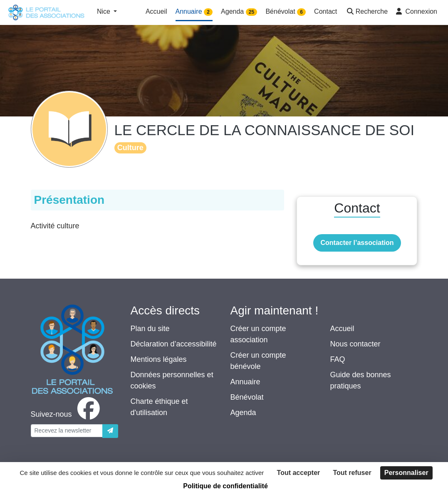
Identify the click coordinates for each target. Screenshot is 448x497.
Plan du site (150, 329)
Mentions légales (159, 359)
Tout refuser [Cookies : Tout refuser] (352, 473)
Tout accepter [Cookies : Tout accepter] (299, 473)
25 (251, 12)
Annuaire (245, 382)
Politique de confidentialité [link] (225, 486)
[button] (366, 12)
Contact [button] (325, 11)
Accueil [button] (156, 11)
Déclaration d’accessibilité (174, 344)
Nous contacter (355, 344)
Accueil (342, 329)
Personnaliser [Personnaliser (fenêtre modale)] (406, 473)
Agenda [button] (239, 12)
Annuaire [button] (194, 12)
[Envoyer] (110, 431)
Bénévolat (247, 397)
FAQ (338, 359)
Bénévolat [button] (286, 12)
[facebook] (67, 414)
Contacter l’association (357, 243)
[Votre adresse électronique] (67, 431)
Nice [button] (104, 11)
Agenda (243, 413)
